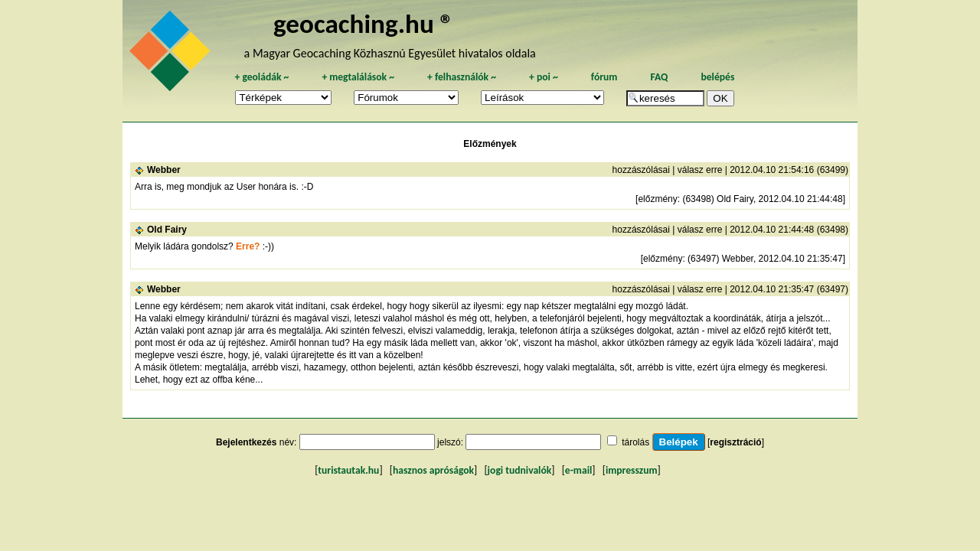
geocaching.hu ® (364, 23)
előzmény (657, 199)
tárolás (635, 442)
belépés (717, 77)
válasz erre (700, 170)
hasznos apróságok (433, 470)
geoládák (261, 77)
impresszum (632, 470)
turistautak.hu (348, 470)
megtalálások (358, 77)
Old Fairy (167, 230)
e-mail (578, 470)
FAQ (659, 77)
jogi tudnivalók (520, 470)
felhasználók (462, 77)
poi (544, 77)
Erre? (248, 246)
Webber (164, 170)
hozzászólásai (641, 170)
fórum (604, 77)
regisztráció (735, 442)
